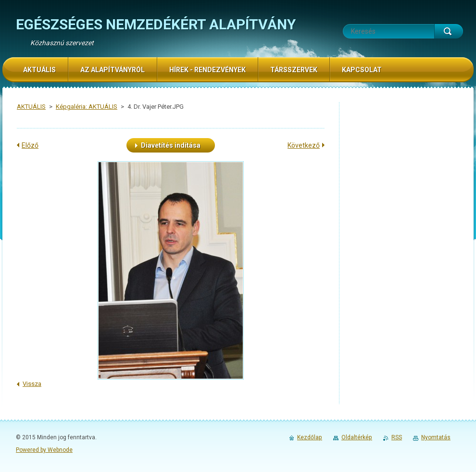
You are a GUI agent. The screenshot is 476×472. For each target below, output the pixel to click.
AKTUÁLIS (31, 107)
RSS (397, 437)
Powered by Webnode (44, 450)
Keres (449, 31)
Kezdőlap (310, 437)
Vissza (32, 384)
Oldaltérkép (357, 437)
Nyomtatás (436, 437)
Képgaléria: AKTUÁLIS (87, 107)
